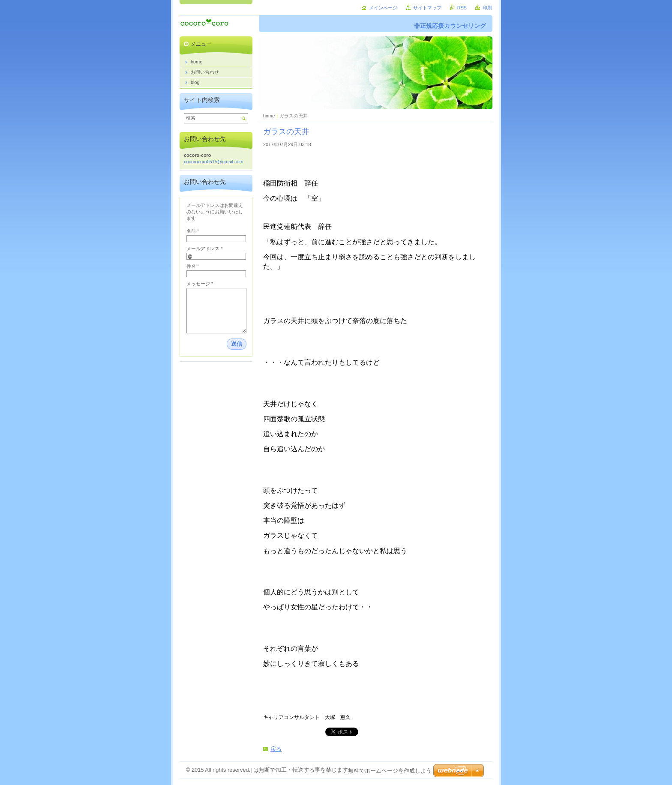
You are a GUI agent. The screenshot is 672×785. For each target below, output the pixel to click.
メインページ (383, 8)
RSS (462, 8)
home (269, 116)
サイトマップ (427, 8)
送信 (237, 344)
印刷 (487, 8)
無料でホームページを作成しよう (390, 771)
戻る (276, 749)
